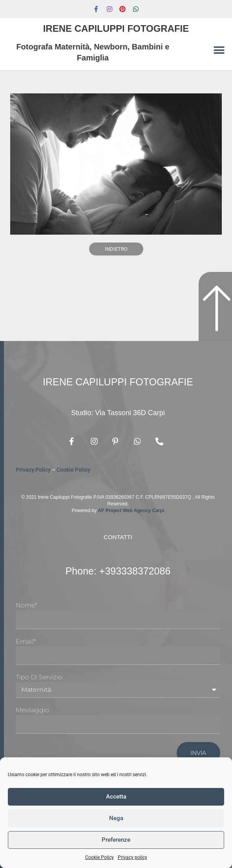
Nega (116, 818)
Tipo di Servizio (39, 677)
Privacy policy (132, 857)
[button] (219, 50)
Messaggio (32, 710)
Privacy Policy (33, 470)
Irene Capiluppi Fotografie (116, 28)
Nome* (26, 605)
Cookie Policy (100, 857)
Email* (26, 641)
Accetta (116, 797)
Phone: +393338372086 (118, 571)
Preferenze (116, 840)
